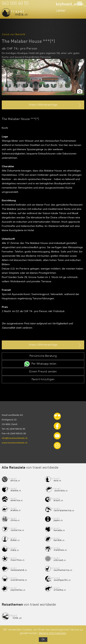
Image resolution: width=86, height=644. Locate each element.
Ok (43, 640)
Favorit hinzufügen (43, 380)
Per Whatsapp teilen (44, 364)
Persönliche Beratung (43, 356)
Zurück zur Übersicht (13, 34)
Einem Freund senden (43, 372)
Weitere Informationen (52, 633)
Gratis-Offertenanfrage (55, 105)
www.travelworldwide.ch (15, 443)
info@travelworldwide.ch (15, 438)
